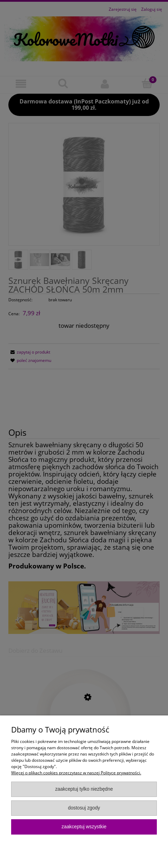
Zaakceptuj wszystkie (84, 827)
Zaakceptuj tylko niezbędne (84, 789)
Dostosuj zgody (84, 808)
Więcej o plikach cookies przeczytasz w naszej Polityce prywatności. (76, 773)
